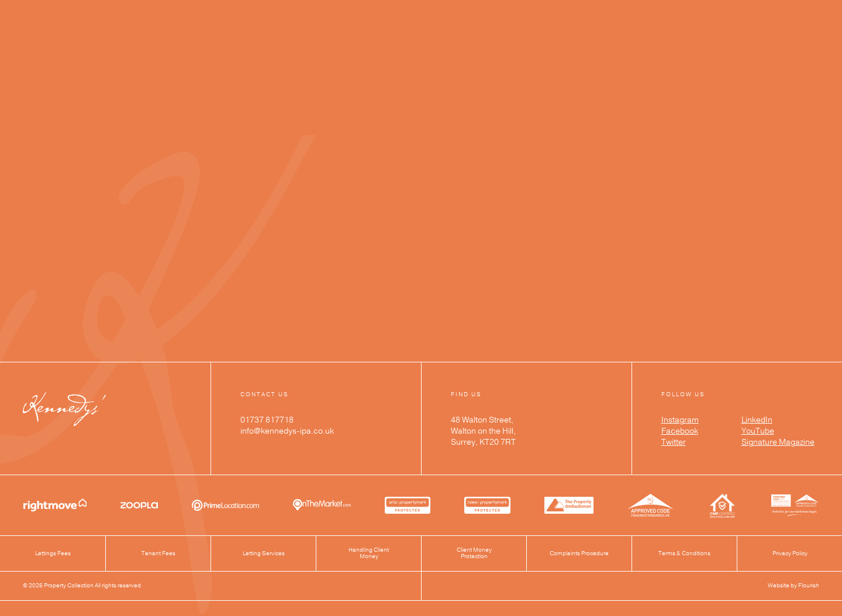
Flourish (809, 586)
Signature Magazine (778, 442)
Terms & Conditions (684, 554)
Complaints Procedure (579, 554)
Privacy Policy (790, 554)
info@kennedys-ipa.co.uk (287, 431)
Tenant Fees (158, 554)
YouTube (758, 431)
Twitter (674, 442)
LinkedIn (757, 420)
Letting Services (264, 554)
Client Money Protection (474, 553)
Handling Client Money (369, 553)
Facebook (680, 431)
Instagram (680, 420)
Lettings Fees (53, 554)
